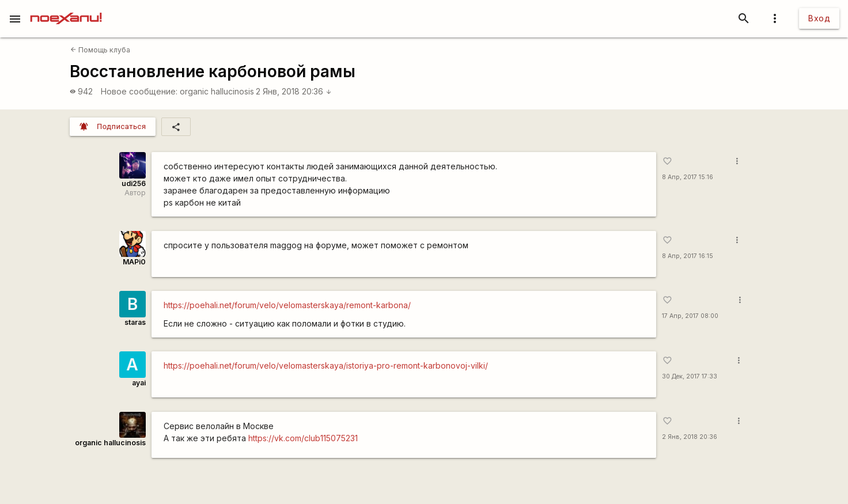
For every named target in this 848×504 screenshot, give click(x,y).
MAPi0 (134, 262)
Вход (819, 18)
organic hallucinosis (217, 91)
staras (135, 322)
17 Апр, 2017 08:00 (690, 316)
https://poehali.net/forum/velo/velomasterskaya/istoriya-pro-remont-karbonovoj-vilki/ (326, 365)
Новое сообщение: (139, 91)
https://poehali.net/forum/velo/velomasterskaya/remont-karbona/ (287, 305)
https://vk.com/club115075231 (303, 438)
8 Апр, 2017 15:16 (688, 177)
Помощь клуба (100, 50)
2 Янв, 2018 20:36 (294, 91)
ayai (139, 383)
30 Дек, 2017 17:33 (690, 376)
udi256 (134, 183)
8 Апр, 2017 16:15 (688, 256)
